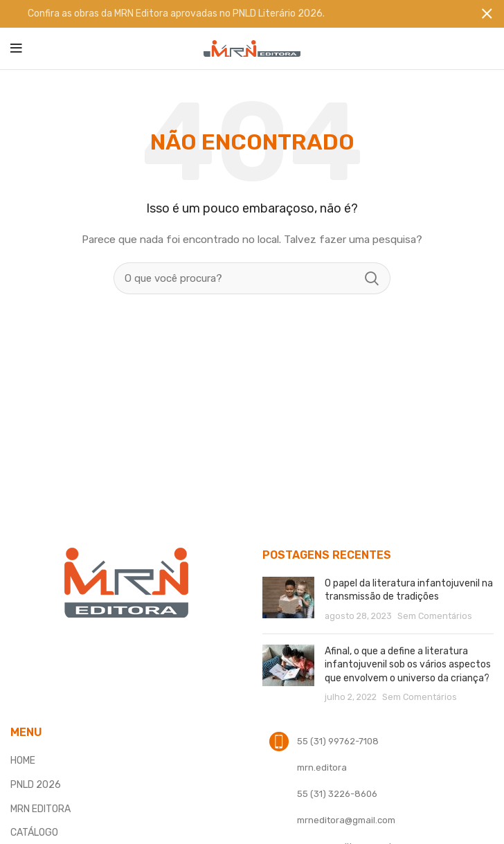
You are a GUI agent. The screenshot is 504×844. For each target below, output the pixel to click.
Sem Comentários (435, 616)
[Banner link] (231, 14)
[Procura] (252, 278)
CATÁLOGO (34, 833)
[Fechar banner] (487, 14)
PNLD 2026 (36, 785)
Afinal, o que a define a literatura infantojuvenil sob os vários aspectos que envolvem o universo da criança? (408, 665)
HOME (23, 761)
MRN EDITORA (40, 808)
